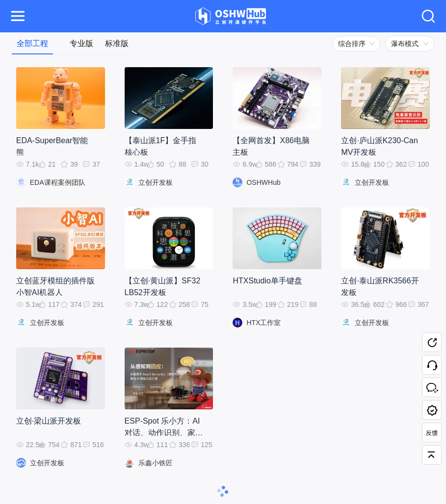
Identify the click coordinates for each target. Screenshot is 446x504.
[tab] (32, 43)
